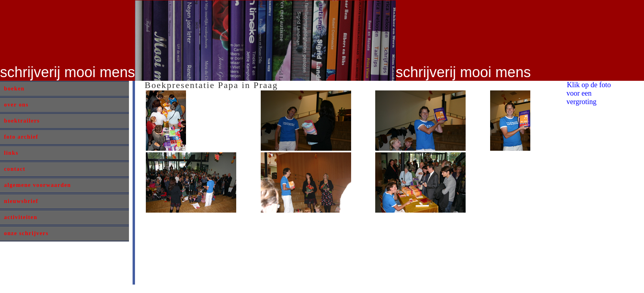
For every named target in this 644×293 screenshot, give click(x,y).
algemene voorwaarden (38, 185)
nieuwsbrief (21, 201)
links (11, 153)
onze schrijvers (26, 233)
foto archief (21, 137)
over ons (16, 105)
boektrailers (22, 121)
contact (15, 169)
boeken (14, 89)
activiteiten (21, 217)
